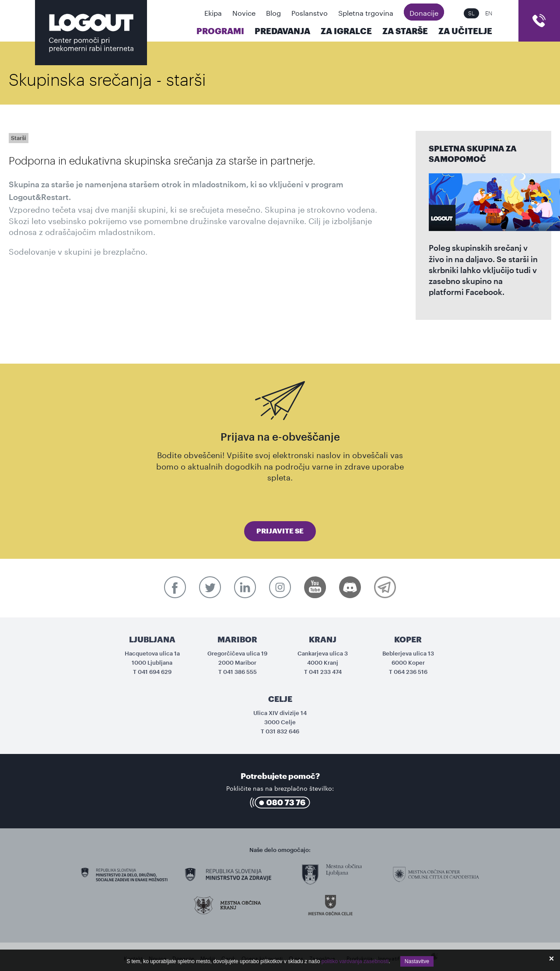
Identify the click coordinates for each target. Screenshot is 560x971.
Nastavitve (417, 961)
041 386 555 (240, 672)
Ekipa (213, 12)
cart (539, 21)
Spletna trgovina (366, 12)
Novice (244, 12)
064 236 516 (411, 672)
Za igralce (346, 31)
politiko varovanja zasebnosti (355, 961)
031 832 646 (282, 731)
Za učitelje (465, 31)
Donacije (424, 12)
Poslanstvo (310, 12)
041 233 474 (325, 672)
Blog (273, 12)
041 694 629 (155, 672)
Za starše (405, 31)
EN (489, 13)
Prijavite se (280, 531)
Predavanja (282, 31)
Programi (220, 31)
